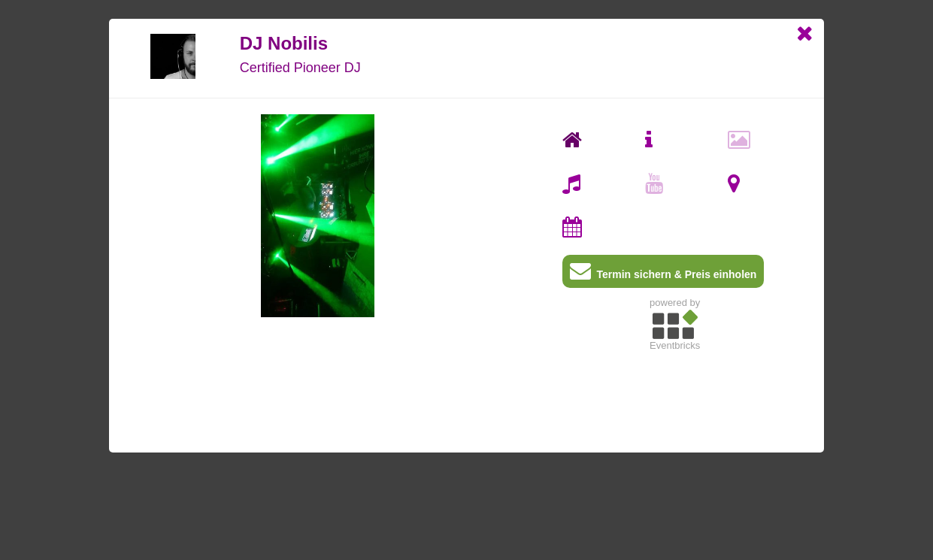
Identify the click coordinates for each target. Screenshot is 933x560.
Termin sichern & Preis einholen (663, 274)
